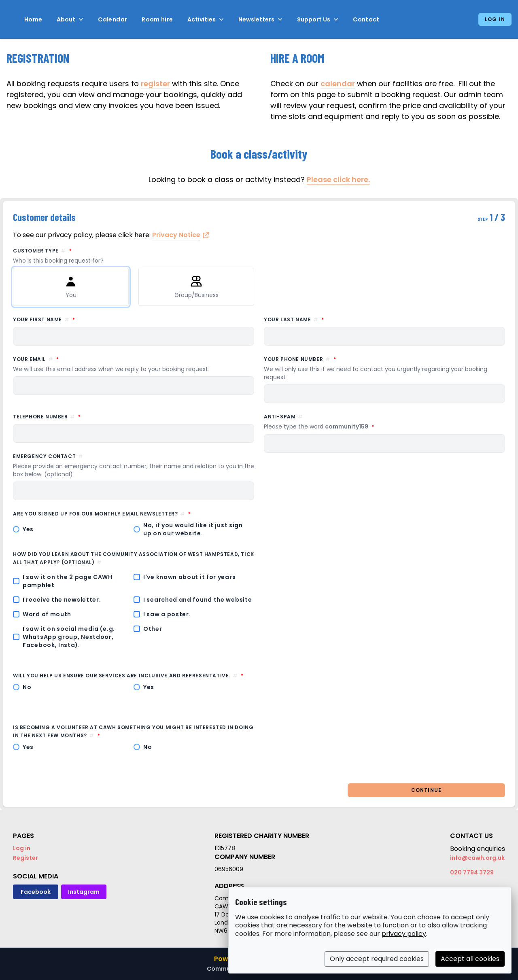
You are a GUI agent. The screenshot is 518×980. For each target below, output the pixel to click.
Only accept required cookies (377, 959)
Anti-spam (356, 422)
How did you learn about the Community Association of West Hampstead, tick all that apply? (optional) (134, 558)
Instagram (84, 892)
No (27, 687)
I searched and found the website (197, 600)
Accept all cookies (470, 959)
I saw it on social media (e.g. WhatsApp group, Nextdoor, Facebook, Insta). (69, 637)
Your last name (331, 319)
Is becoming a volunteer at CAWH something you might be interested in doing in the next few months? (133, 731)
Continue (427, 790)
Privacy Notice (176, 235)
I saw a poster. (167, 614)
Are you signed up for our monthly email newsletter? (134, 513)
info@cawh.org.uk (477, 858)
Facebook (36, 892)
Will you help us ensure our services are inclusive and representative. (134, 675)
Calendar (113, 19)
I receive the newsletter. (62, 600)
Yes (28, 529)
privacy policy (404, 934)
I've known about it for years (189, 577)
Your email (134, 364)
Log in (495, 19)
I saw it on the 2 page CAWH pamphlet (68, 581)
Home (33, 19)
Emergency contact (134, 466)
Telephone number (84, 416)
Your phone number (384, 368)
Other (153, 629)
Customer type (259, 256)
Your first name (81, 319)
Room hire (157, 19)
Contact (366, 19)
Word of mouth (47, 614)
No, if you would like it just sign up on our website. (193, 529)
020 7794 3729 (472, 872)
